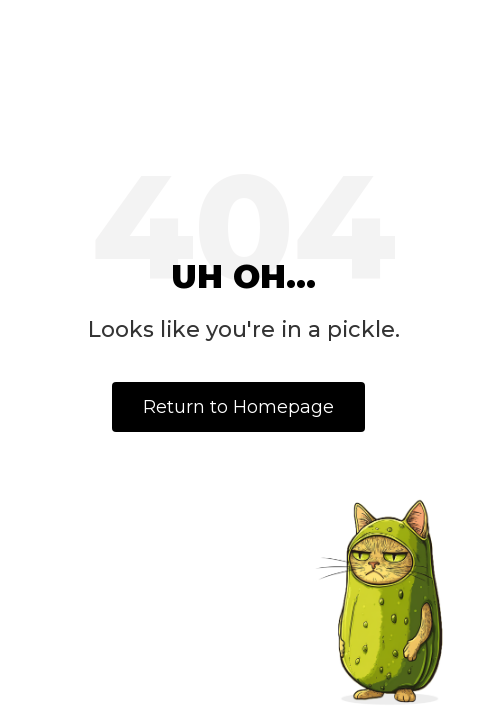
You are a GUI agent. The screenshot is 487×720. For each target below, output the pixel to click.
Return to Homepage (238, 407)
